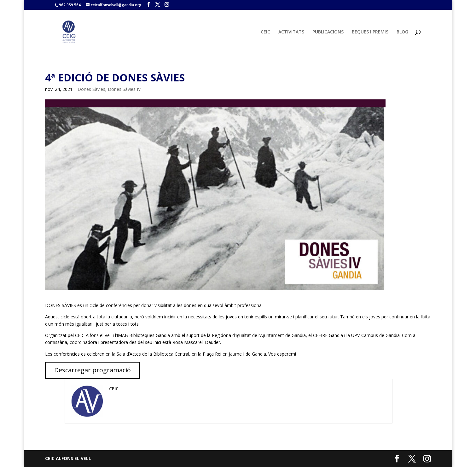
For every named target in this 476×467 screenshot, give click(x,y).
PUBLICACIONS (328, 32)
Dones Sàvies (91, 89)
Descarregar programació (93, 370)
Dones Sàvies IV (124, 89)
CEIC (265, 32)
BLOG (402, 32)
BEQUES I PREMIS (370, 32)
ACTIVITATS (291, 32)
